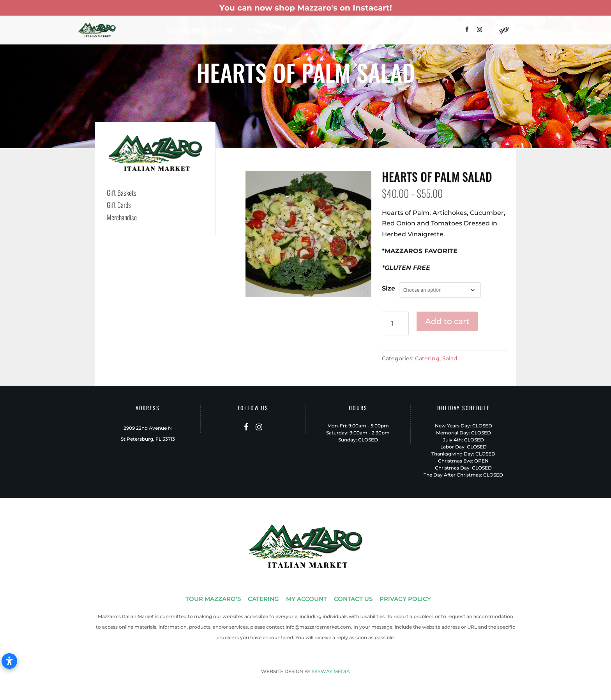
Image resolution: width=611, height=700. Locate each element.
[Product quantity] (395, 323)
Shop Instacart (365, 31)
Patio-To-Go (323, 31)
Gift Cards (119, 205)
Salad (450, 358)
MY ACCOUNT (306, 599)
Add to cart (447, 321)
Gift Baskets (259, 31)
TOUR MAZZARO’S (213, 599)
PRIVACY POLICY (405, 599)
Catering (224, 31)
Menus (291, 31)
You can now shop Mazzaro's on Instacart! (306, 8)
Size (388, 288)
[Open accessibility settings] (9, 661)
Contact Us (428, 31)
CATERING (263, 599)
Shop (504, 30)
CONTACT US (353, 599)
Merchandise (122, 217)
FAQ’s (399, 31)
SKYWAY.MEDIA (331, 671)
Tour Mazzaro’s (185, 31)
